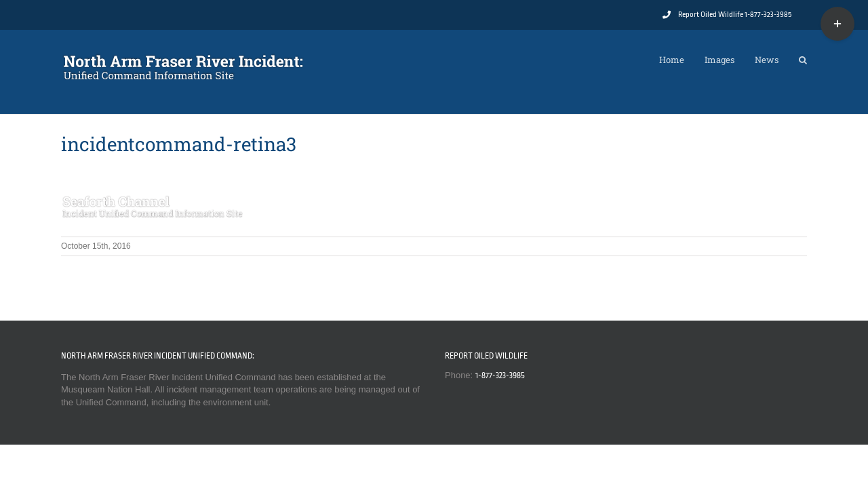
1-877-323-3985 (500, 375)
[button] (803, 57)
